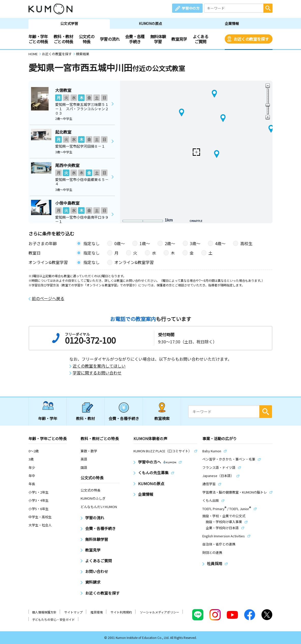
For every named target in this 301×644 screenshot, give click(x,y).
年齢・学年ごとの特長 (38, 39)
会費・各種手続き (135, 39)
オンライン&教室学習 (134, 262)
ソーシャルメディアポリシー (160, 612)
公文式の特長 (87, 39)
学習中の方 (191, 8)
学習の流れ (110, 39)
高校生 (246, 243)
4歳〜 (220, 243)
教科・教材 (86, 418)
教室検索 (162, 418)
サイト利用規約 (121, 612)
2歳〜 (170, 243)
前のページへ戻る (48, 298)
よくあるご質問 (200, 39)
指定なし (92, 243)
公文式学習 (69, 23)
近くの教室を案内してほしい (99, 366)
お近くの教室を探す (251, 39)
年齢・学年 (48, 418)
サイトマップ (73, 612)
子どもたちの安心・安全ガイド (53, 619)
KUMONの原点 (150, 23)
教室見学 (179, 39)
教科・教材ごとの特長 (63, 39)
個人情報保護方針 (44, 612)
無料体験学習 (158, 39)
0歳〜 (120, 243)
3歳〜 (195, 243)
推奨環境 (97, 612)
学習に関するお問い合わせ (97, 373)
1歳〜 (145, 243)
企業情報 (232, 23)
